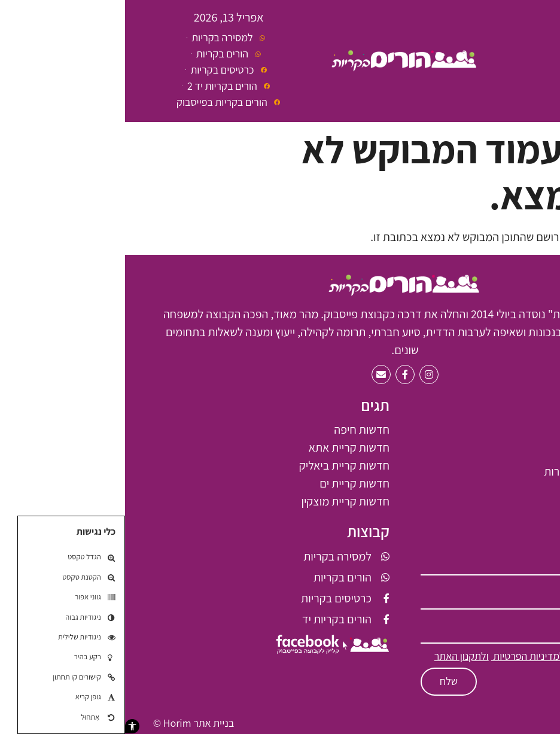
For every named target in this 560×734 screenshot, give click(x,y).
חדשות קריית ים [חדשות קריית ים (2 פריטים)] (229, 483)
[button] (7, 726)
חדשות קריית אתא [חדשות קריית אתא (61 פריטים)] (224, 447)
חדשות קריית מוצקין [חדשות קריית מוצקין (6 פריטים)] (220, 501)
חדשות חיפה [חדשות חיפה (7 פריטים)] (237, 430)
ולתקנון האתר (337, 656)
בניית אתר (89, 723)
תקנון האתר (509, 723)
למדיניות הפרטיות (403, 656)
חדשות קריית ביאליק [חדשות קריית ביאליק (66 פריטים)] (219, 465)
